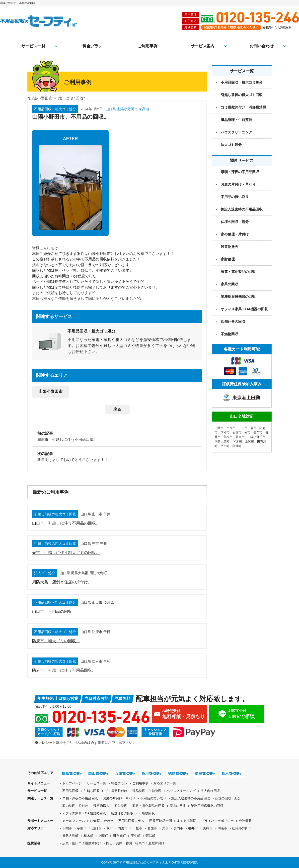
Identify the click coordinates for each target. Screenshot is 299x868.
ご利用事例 (148, 46)
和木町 (238, 441)
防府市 (123, 828)
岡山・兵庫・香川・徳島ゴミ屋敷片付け (135, 843)
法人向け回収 (210, 791)
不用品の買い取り (235, 197)
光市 (247, 433)
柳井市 (193, 828)
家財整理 (228, 259)
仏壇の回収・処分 (235, 222)
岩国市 (237, 433)
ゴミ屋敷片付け (116, 791)
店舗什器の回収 (233, 322)
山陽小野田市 (51, 391)
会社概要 (245, 821)
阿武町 (237, 446)
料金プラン (92, 46)
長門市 (258, 433)
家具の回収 (229, 284)
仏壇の (228, 798)
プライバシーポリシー (218, 821)
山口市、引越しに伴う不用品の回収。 (66, 523)
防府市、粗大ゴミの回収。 (56, 641)
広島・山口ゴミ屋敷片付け (82, 843)
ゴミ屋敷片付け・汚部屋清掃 (243, 107)
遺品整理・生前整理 (236, 120)
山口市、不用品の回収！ (54, 611)
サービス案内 (203, 46)
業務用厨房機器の (238, 297)
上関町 (250, 441)
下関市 (219, 428)
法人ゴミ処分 (231, 145)
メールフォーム (74, 821)
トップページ (72, 783)
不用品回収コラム (131, 821)
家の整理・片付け (235, 234)
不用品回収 (70, 791)
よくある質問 (187, 821)
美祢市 (228, 437)
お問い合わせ (262, 46)
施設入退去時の (191, 798)
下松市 (225, 433)
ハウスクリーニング (236, 132)
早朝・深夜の (80, 798)
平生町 (225, 446)
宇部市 (231, 428)
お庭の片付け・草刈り (238, 184)
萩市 (253, 428)
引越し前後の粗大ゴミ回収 (242, 95)
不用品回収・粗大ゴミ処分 (242, 82)
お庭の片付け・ (119, 798)
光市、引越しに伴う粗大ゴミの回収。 (66, 553)
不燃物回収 (229, 334)
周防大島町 (222, 441)
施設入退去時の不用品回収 (242, 209)
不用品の (153, 798)
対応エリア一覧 (165, 783)
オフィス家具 (244, 309)
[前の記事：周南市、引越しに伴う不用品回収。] (117, 436)
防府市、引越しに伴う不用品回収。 (64, 670)
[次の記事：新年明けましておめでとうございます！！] (117, 456)
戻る (117, 409)
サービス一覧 (33, 46)
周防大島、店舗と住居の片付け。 (62, 582)
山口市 (243, 428)
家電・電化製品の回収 (238, 272)
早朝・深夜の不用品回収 (240, 172)
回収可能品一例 (161, 821)
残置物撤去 (229, 247)
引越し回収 (92, 791)
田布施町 (119, 836)
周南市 (240, 437)
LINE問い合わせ (102, 821)
